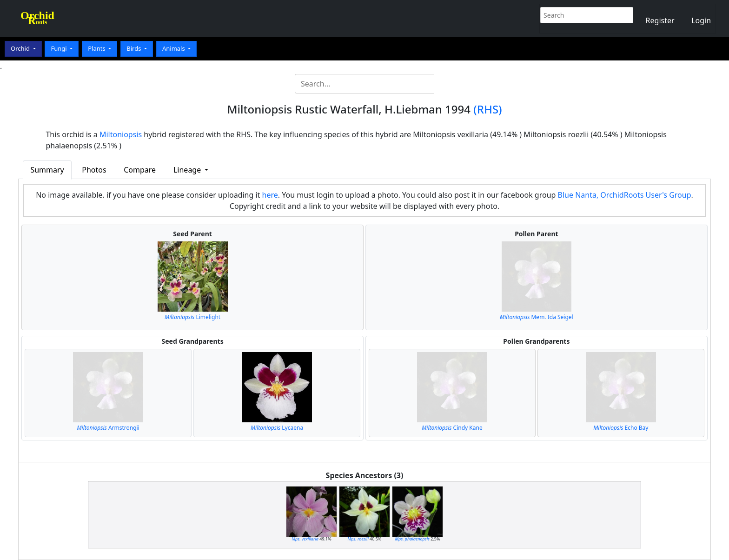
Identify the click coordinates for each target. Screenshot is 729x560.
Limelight (192, 317)
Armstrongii (108, 428)
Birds (135, 48)
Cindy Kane (452, 428)
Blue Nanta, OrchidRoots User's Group (625, 195)
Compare (140, 170)
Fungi (60, 48)
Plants (97, 48)
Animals (174, 48)
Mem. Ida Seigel (537, 317)
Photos (94, 170)
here (270, 195)
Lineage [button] (188, 170)
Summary (47, 170)
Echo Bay (621, 428)
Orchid (21, 48)
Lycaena (277, 428)
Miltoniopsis (121, 134)
